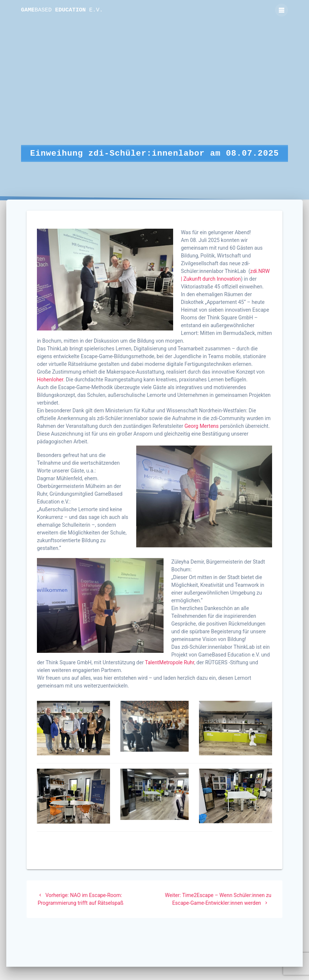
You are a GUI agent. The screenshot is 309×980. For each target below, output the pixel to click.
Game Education (62, 10)
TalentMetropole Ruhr (170, 662)
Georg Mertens (202, 426)
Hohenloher (50, 380)
